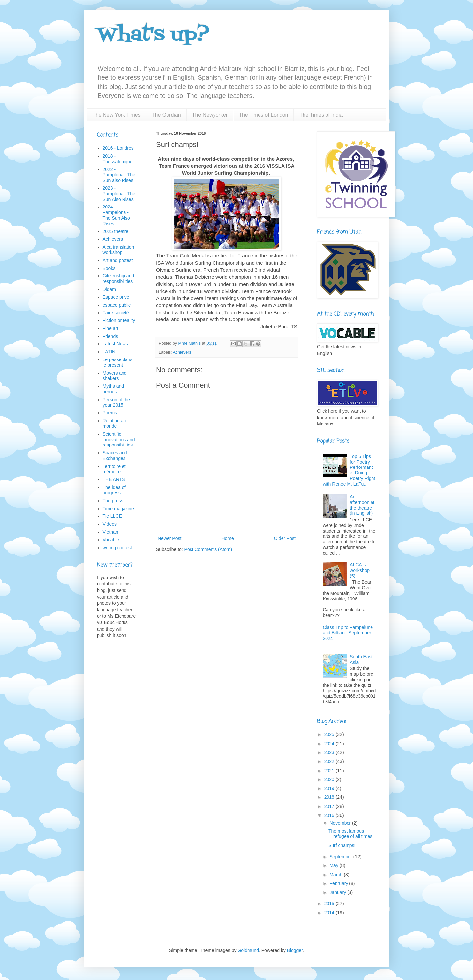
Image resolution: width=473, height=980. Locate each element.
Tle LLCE (112, 516)
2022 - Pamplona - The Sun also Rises (119, 175)
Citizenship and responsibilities (119, 279)
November (341, 823)
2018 (330, 797)
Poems (110, 413)
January (338, 892)
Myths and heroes (113, 389)
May (334, 865)
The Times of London (263, 115)
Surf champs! (342, 845)
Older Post (285, 538)
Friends (111, 336)
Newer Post (169, 538)
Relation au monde (114, 423)
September (341, 857)
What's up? (153, 35)
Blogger (295, 950)
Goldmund (248, 950)
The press (113, 501)
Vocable (111, 540)
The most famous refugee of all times (350, 834)
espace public (117, 305)
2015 (330, 904)
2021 (330, 771)
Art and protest (118, 260)
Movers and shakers (115, 376)
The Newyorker (210, 115)
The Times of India (321, 115)
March (337, 875)
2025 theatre (116, 231)
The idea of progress (114, 490)
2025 (330, 734)
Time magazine (118, 509)
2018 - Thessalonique (118, 159)
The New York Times (116, 115)
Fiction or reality (119, 320)
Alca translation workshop (119, 250)
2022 (330, 761)
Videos (110, 524)
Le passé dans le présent (118, 362)
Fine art (111, 328)
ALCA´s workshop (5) (360, 570)
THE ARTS (114, 479)
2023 (330, 752)
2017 (330, 806)
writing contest (117, 548)
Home (227, 538)
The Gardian (166, 115)
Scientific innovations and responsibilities (119, 440)
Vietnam (111, 532)
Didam (109, 289)
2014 (330, 913)
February (339, 883)
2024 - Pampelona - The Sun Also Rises (116, 215)
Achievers (182, 352)
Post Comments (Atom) (208, 549)
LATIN (109, 352)
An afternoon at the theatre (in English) (362, 505)
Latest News (115, 344)
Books (109, 268)
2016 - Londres (118, 148)
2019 (330, 788)
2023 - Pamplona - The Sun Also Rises (119, 194)
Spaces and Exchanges (115, 456)
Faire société (116, 313)
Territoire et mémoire (114, 469)
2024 (330, 744)
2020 (330, 779)
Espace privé (116, 297)
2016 (330, 815)
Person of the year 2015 (116, 402)
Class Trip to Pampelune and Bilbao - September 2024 (348, 633)
